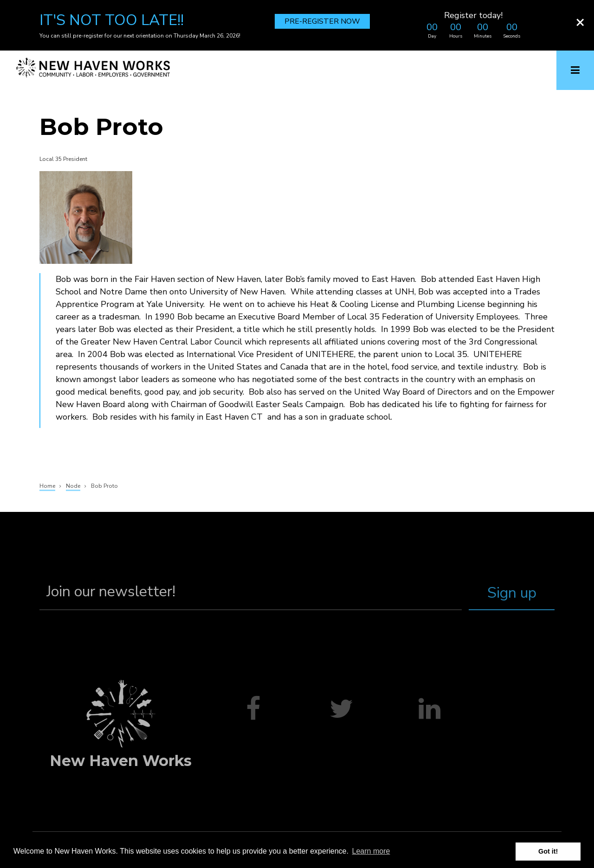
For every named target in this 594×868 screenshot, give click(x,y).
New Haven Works (121, 761)
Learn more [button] (371, 851)
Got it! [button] (548, 851)
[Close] (580, 22)
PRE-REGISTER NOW (322, 21)
